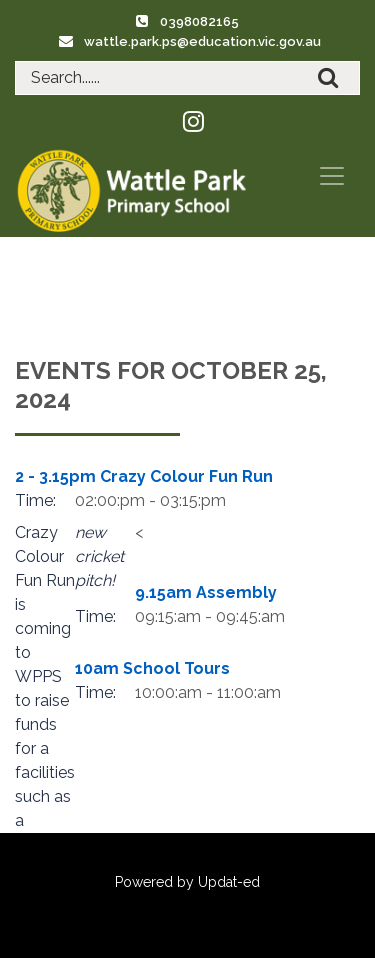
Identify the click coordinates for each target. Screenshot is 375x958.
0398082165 (199, 21)
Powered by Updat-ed (187, 882)
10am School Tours (152, 668)
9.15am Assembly (206, 592)
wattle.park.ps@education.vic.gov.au (202, 41)
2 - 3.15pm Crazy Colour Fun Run (144, 476)
